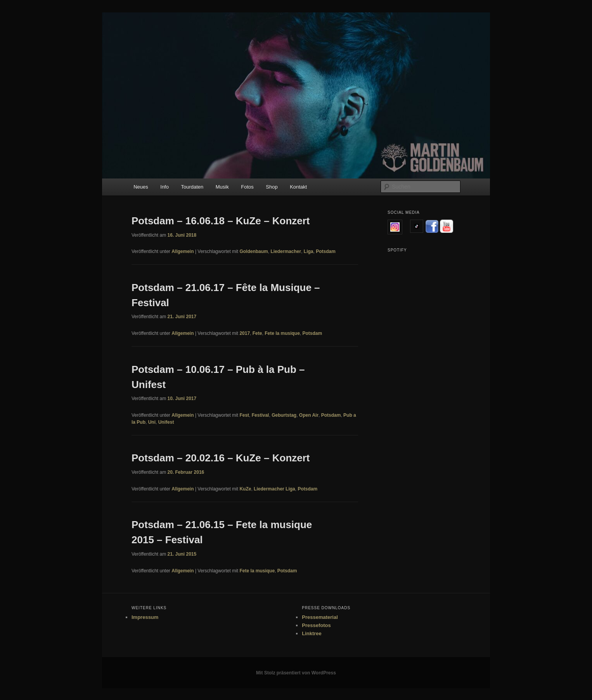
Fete (257, 333)
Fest (244, 415)
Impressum (145, 617)
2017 (245, 333)
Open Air (309, 415)
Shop (272, 187)
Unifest (166, 422)
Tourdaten (192, 187)
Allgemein (183, 251)
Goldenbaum (254, 251)
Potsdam (326, 251)
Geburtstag (284, 415)
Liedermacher (286, 251)
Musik (222, 187)
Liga (309, 251)
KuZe (245, 489)
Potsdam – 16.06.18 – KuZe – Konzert (221, 221)
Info (164, 187)
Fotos (247, 187)
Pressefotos (316, 625)
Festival (261, 415)
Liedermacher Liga (274, 489)
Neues (141, 187)
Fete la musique (282, 333)
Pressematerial (320, 617)
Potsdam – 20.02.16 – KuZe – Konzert (221, 458)
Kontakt (298, 187)
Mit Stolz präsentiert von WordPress (296, 673)
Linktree (312, 633)
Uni (152, 422)
